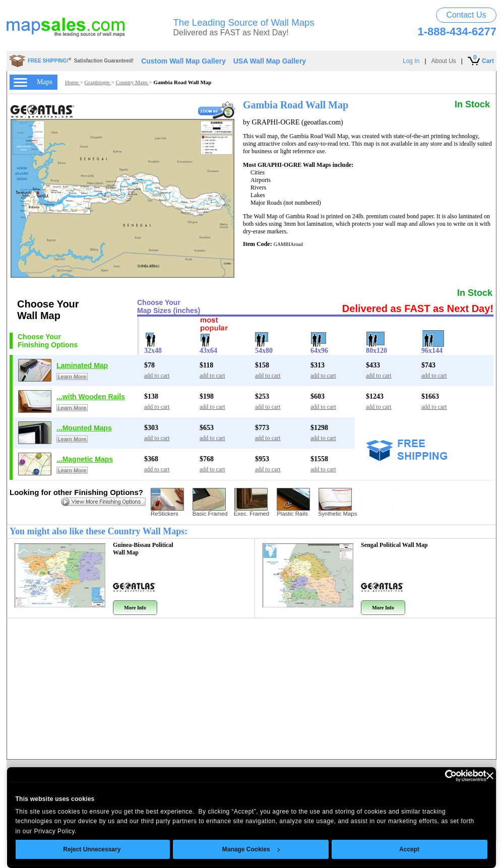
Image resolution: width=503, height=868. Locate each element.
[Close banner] (490, 776)
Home (73, 82)
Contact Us (466, 15)
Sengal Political (394, 545)
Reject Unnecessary (92, 849)
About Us (444, 61)
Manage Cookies (251, 849)
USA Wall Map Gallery (270, 61)
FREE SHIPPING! (48, 61)
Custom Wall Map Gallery (183, 61)
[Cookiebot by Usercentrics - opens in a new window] (442, 776)
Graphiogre (98, 82)
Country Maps (132, 82)
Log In (411, 61)
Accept (410, 849)
